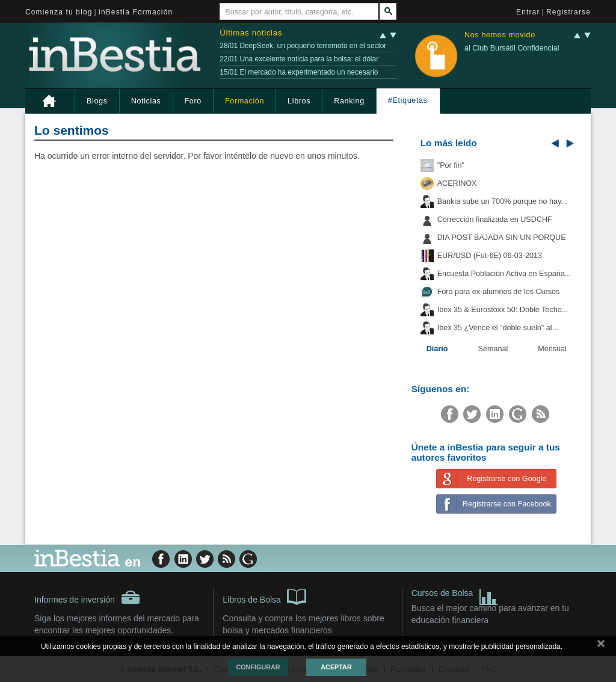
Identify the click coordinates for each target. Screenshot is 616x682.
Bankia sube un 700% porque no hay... (502, 201)
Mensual (552, 349)
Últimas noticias (251, 33)
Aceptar (336, 667)
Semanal (493, 349)
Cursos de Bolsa (455, 594)
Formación (245, 101)
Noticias (146, 101)
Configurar (258, 667)
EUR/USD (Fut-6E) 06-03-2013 (490, 256)
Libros (299, 101)
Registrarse (568, 12)
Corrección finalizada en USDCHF (495, 220)
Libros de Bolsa (264, 596)
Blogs (97, 101)
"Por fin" (451, 165)
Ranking (349, 101)
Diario (437, 349)
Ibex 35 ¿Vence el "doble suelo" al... (498, 328)
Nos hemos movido (500, 35)
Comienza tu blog (59, 12)
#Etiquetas (408, 100)
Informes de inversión (87, 597)
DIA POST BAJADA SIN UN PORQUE (502, 238)
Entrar (528, 12)
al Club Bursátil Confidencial (512, 48)
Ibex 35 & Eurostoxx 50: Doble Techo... (503, 310)
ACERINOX (457, 183)
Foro (193, 101)
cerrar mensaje (601, 646)
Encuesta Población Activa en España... (504, 274)
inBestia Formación (136, 12)
